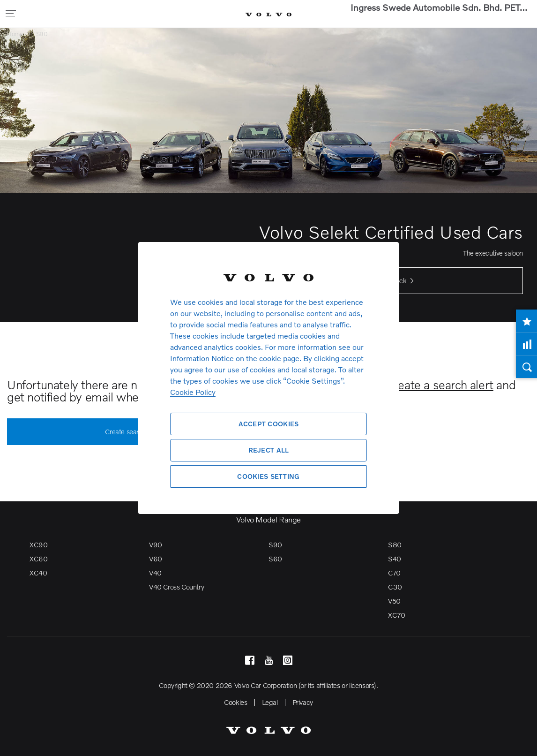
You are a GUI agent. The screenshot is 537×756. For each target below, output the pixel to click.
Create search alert (138, 432)
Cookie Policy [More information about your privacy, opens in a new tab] (193, 392)
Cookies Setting (268, 476)
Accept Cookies (269, 424)
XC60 (38, 559)
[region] (268, 378)
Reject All (269, 450)
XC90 (38, 544)
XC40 (38, 573)
